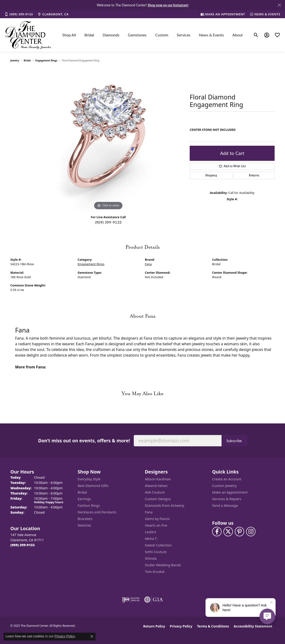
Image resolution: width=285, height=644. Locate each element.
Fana (148, 264)
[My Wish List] (277, 35)
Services (184, 35)
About (238, 35)
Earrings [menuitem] (84, 499)
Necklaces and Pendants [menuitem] (97, 512)
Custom (162, 35)
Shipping (211, 175)
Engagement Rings (46, 60)
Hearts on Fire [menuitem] (156, 525)
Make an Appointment (230, 492)
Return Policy (154, 626)
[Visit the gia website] (154, 600)
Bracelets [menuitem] (85, 519)
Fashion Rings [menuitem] (89, 505)
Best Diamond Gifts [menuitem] (93, 486)
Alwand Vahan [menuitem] (156, 486)
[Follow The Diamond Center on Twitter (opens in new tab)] (228, 532)
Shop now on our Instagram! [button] (168, 5)
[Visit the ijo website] (131, 600)
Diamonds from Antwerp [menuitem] (165, 505)
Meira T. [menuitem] (151, 539)
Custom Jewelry (224, 486)
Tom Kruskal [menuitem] (155, 572)
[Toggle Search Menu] (256, 35)
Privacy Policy (181, 626)
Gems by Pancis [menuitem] (157, 519)
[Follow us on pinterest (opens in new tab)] (239, 532)
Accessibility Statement (253, 626)
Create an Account (227, 479)
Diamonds (111, 35)
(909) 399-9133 (108, 222)
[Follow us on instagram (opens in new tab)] (251, 532)
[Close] (279, 5)
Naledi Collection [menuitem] (158, 545)
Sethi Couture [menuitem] (156, 552)
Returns (254, 175)
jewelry (15, 60)
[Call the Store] (23, 545)
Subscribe (234, 441)
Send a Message (225, 505)
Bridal (89, 35)
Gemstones (137, 35)
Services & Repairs (227, 499)
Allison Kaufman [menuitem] (158, 479)
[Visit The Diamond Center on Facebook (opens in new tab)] (217, 532)
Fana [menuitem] (149, 512)
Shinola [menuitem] (151, 558)
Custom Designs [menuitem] (158, 499)
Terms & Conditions (213, 626)
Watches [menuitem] (84, 525)
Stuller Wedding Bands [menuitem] (163, 565)
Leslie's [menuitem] (151, 532)
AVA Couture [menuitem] (155, 492)
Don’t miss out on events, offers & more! (84, 441)
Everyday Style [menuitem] (89, 479)
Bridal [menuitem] (82, 492)
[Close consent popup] (92, 636)
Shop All (69, 35)
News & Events (211, 35)
